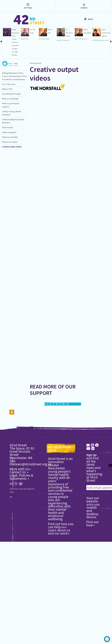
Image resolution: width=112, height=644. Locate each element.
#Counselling (5, 46)
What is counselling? (10, 107)
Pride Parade (7, 136)
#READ (16, 73)
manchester (5, 50)
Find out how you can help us (61, 534)
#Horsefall (5, 43)
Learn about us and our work (59, 540)
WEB (11, 505)
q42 (3, 37)
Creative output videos (5, 33)
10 (63, 412)
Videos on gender (9, 141)
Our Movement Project (12, 102)
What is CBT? (7, 98)
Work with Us (20, 477)
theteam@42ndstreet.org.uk (31, 473)
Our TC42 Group (9, 93)
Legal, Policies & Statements (21, 485)
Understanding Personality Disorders (7, 33)
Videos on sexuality (10, 146)
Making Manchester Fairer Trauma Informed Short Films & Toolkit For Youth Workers (14, 85)
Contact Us (18, 481)
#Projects (4, 40)
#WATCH (10, 73)
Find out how (92, 532)
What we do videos (10, 150)
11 (68, 412)
